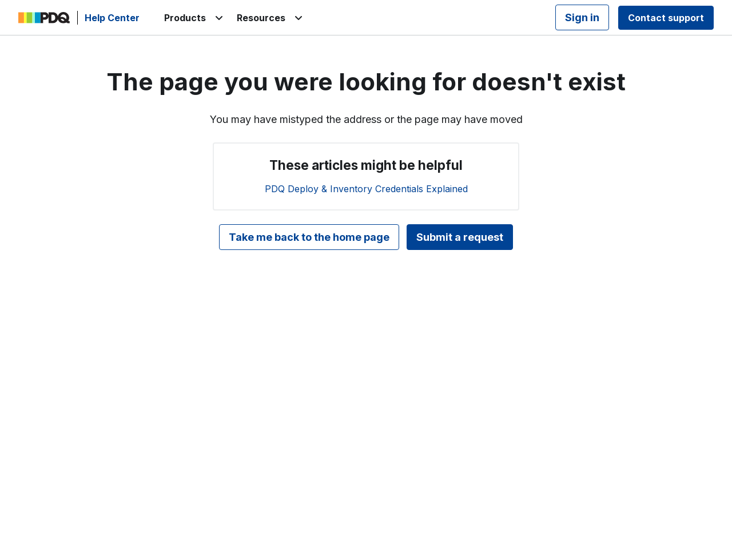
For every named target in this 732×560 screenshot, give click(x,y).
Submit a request (460, 237)
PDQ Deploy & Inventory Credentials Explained (366, 189)
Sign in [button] (582, 17)
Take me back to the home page (309, 237)
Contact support (666, 18)
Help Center (112, 18)
